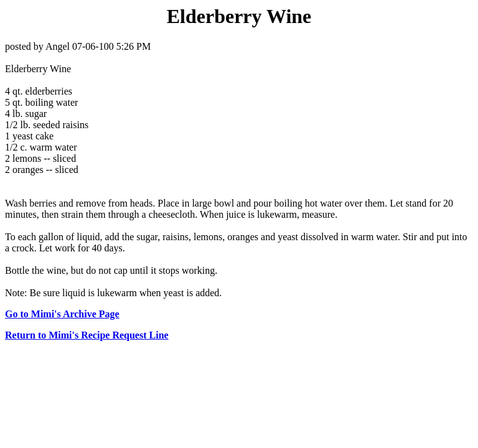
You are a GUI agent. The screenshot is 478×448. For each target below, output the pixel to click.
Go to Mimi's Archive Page (62, 314)
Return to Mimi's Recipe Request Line (87, 335)
